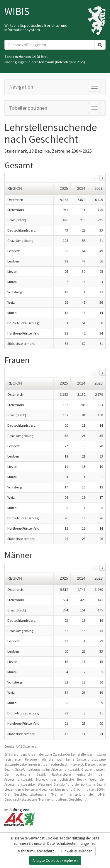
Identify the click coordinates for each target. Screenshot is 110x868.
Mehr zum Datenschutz (36, 851)
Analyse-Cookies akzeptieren (55, 860)
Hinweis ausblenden (77, 851)
